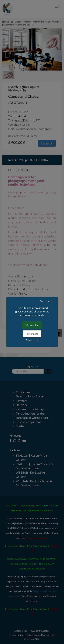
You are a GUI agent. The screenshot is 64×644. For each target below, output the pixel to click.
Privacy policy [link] (32, 340)
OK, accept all (32, 325)
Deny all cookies (47, 301)
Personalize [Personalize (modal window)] (32, 334)
